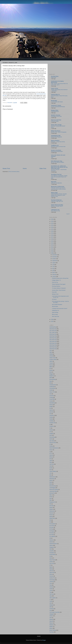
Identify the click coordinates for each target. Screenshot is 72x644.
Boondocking (52, 379)
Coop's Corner (55, 88)
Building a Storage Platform (57, 206)
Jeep (51, 462)
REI (50, 504)
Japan (51, 461)
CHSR (51, 390)
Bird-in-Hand (55, 314)
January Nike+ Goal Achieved (59, 290)
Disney (51, 405)
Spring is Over (55, 294)
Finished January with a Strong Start (60, 278)
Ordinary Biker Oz (55, 95)
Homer (51, 450)
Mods (51, 484)
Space (51, 567)
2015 (52, 241)
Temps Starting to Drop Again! (59, 284)
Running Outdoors (56, 286)
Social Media (52, 554)
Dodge (51, 406)
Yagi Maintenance (55, 111)
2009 (52, 253)
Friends (51, 430)
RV (50, 522)
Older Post (43, 168)
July (53, 265)
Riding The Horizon (56, 131)
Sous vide (52, 563)
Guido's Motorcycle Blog (57, 205)
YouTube (51, 632)
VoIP (51, 618)
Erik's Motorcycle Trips (57, 161)
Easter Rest (54, 78)
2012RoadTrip (53, 327)
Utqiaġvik (52, 614)
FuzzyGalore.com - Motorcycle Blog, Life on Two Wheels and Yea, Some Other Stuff (59, 167)
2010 (52, 251)
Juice (51, 466)
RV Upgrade (52, 536)
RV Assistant (52, 524)
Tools (51, 585)
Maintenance (52, 477)
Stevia (51, 574)
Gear (51, 435)
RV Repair (52, 531)
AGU (51, 351)
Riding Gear (52, 518)
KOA (51, 470)
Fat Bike (51, 421)
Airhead (51, 356)
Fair (50, 414)
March (54, 273)
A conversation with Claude (57, 102)
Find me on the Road (56, 120)
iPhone (51, 457)
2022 (52, 227)
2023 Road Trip (53, 343)
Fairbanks (52, 415)
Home (25, 168)
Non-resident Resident (57, 305)
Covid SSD (52, 399)
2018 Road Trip (53, 334)
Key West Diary (55, 76)
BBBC (51, 367)
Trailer (51, 589)
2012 (52, 247)
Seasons (51, 540)
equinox (51, 410)
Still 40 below (55, 306)
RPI (50, 520)
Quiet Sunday (55, 312)
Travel (51, 591)
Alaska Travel (53, 358)
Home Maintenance (54, 448)
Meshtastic (52, 479)
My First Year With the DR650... (58, 162)
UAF (51, 603)
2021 (52, 229)
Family (51, 417)
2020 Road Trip (53, 338)
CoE (50, 394)
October (54, 259)
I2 (50, 452)
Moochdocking (53, 486)
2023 (52, 225)
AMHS (51, 361)
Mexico (51, 480)
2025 (52, 221)
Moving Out (52, 493)
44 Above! (54, 299)
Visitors (51, 616)
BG (50, 369)
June (54, 267)
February (54, 275)
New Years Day (55, 316)
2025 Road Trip (53, 347)
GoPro (51, 439)
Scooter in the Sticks (56, 150)
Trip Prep (52, 594)
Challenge (52, 387)
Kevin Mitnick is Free (55, 211)
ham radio (52, 441)
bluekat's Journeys (56, 115)
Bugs (51, 381)
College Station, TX (56, 280)
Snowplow (52, 553)
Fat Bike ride (52, 423)
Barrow (51, 365)
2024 (52, 223)
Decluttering (52, 403)
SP (50, 565)
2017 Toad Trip (53, 332)
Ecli (50, 408)
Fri (50, 428)
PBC (51, 500)
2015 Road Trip (53, 329)
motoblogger (52, 488)
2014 (52, 243)
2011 (52, 249)
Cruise (51, 401)
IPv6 (51, 459)
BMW (51, 378)
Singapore (52, 547)
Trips (51, 596)
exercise (51, 412)
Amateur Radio (53, 359)
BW (50, 383)
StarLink (51, 571)
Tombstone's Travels (56, 105)
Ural (50, 610)
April (53, 271)
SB (50, 538)
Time (52, 157)
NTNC (51, 497)
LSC (50, 473)
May (53, 269)
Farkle (51, 419)
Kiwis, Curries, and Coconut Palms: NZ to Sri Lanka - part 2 (59, 84)
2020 (52, 231)
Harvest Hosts (53, 442)
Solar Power (52, 560)
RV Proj (51, 529)
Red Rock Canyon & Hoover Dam (58, 147)
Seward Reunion (53, 544)
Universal (52, 609)
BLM (51, 372)
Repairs (51, 509)
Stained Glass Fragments (57, 137)
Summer (51, 576)
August (54, 263)
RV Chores (52, 526)
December (55, 255)
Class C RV (52, 392)
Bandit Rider (54, 101)
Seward (51, 542)
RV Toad (51, 535)
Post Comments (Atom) (14, 172)
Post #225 (54, 292)
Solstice (51, 562)
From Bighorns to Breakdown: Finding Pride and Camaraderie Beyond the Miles (59, 177)
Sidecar (51, 545)
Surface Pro (52, 578)
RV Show (52, 533)
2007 (52, 321)
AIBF (51, 352)
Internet (51, 455)
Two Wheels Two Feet (56, 174)
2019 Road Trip (53, 336)
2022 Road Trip (53, 341)
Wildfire (51, 627)
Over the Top (55, 282)
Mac (50, 475)
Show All (68, 214)
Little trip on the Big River (56, 183)
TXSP (51, 601)
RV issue (52, 527)
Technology (52, 580)
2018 (52, 235)
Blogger (51, 374)
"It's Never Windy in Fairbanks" (59, 288)
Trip (50, 592)
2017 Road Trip (53, 331)
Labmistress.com (55, 210)
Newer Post (6, 168)
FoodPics (52, 426)
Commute (52, 396)
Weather (51, 625)
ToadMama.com (55, 145)
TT (50, 600)
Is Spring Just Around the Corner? (60, 309)
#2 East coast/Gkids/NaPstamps (58, 107)
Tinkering (52, 582)
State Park (52, 572)
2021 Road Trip (53, 340)
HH (50, 444)
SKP (51, 549)
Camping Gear (53, 385)
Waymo (51, 623)
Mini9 (51, 482)
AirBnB (51, 354)
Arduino (51, 363)
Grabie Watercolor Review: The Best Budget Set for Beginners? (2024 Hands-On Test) (59, 195)
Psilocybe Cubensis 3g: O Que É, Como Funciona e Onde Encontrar (58, 188)
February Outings (55, 121)
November (55, 257)
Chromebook (52, 388)
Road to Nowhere (55, 141)
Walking (51, 619)
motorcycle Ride (53, 491)
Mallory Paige (54, 193)
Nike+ (51, 495)
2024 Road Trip (53, 345)
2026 (52, 219)
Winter (51, 628)
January (54, 277)
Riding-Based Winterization (57, 151)
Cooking (51, 397)
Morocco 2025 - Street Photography (59, 132)
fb (50, 424)
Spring (51, 569)
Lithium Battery (53, 471)
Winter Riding (53, 630)
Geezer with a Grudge (56, 125)
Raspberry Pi (52, 502)
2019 (52, 233)
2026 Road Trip (53, 349)
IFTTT (51, 453)
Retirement (52, 511)
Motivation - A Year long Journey (58, 142)
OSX (51, 499)
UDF (51, 607)
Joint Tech (52, 464)
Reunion (51, 513)
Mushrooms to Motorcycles (58, 187)
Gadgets (51, 434)
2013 (52, 245)
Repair (51, 507)
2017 (52, 237)
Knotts (51, 468)
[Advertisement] (24, 156)
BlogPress (52, 376)
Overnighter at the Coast (56, 116)
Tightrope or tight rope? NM (57, 201)
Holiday (51, 446)
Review (51, 515)
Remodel (52, 506)
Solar (51, 558)
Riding (51, 517)
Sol (50, 556)
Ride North (54, 182)
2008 (52, 319)
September (55, 261)
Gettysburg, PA (55, 310)
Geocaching (52, 437)
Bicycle (51, 370)
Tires (51, 583)
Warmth (51, 621)
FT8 (50, 432)
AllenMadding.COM (56, 136)
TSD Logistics (53, 598)
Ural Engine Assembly (54, 612)
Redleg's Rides (55, 110)
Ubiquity (51, 605)
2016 (52, 239)
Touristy (51, 587)
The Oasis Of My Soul (56, 200)
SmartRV (52, 551)
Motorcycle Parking (54, 489)
